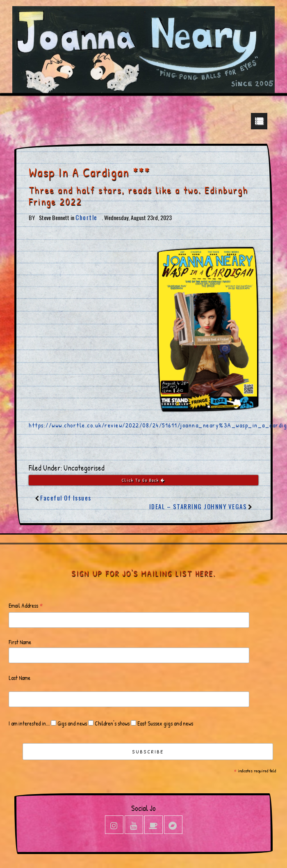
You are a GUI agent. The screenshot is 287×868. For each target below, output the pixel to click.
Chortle (87, 217)
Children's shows (112, 723)
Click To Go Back (143, 480)
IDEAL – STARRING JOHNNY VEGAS (198, 506)
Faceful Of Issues (66, 498)
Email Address (26, 606)
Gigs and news (72, 723)
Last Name (19, 678)
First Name (20, 642)
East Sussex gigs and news (165, 723)
